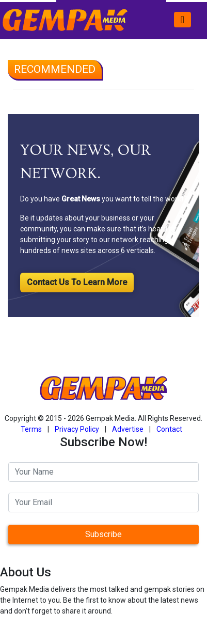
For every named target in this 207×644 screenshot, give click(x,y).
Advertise (128, 429)
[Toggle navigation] (182, 20)
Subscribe (104, 534)
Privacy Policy (77, 429)
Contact (169, 429)
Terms (31, 429)
